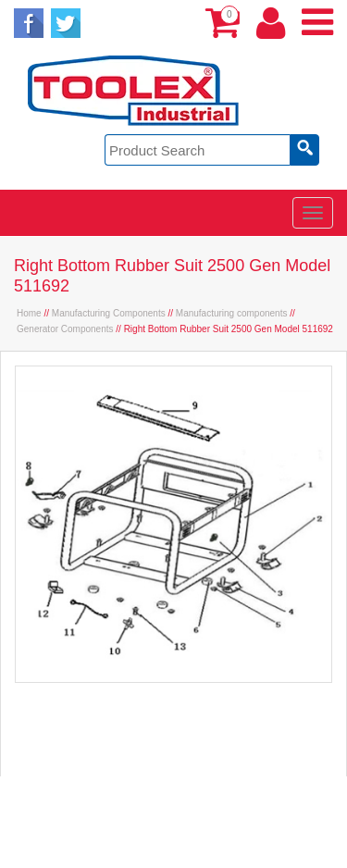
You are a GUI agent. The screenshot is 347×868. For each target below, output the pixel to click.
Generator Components (65, 329)
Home (29, 313)
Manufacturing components (232, 313)
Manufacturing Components (109, 313)
